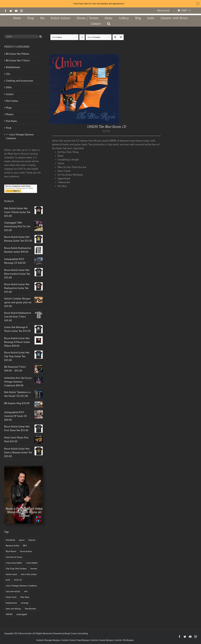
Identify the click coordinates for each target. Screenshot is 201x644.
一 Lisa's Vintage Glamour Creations (20, 136)
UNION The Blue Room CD (106, 127)
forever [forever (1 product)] (34, 568)
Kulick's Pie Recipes (124, 640)
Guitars (10, 94)
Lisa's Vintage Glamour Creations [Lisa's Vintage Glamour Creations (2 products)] (21, 586)
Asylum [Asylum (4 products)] (32, 540)
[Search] (41, 37)
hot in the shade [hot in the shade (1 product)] (29, 574)
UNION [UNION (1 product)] (9, 614)
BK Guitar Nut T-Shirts (18, 60)
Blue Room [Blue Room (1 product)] (11, 551)
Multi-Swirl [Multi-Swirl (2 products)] (11, 597)
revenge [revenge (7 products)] (25, 603)
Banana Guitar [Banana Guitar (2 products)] (12, 545)
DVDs (9, 87)
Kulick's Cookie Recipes (102, 640)
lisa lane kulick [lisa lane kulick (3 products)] (13, 591)
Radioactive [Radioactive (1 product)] (11, 603)
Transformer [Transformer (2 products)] (30, 609)
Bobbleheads (13, 67)
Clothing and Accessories (20, 81)
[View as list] (121, 37)
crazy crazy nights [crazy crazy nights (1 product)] (14, 563)
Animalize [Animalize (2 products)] (10, 540)
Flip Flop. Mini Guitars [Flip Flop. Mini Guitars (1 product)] (16, 568)
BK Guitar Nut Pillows (18, 54)
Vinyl (9, 128)
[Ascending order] (82, 37)
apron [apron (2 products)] (22, 540)
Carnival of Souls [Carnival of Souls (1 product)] (14, 557)
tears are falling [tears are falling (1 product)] (13, 609)
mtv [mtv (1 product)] (26, 591)
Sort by (57, 37)
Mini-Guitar (12, 101)
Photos (10, 114)
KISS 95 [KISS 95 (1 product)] (18, 580)
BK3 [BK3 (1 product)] (25, 545)
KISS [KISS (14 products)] (8, 580)
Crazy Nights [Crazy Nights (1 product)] (32, 563)
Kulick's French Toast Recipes (76, 640)
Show (94, 37)
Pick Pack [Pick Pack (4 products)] (25, 597)
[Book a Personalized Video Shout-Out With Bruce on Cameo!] (23, 467)
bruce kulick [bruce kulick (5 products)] (26, 551)
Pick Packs (11, 121)
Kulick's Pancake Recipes (48, 640)
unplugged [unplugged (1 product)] (22, 614)
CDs (8, 74)
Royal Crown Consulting (76, 633)
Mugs (9, 108)
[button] (109, 24)
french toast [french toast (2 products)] (11, 574)
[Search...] (21, 37)
